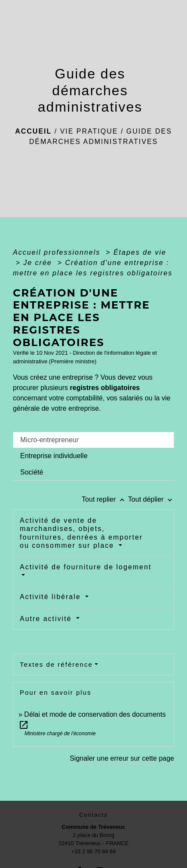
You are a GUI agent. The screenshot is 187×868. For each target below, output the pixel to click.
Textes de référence (56, 664)
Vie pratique (89, 131)
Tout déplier (151, 499)
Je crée (39, 263)
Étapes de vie (140, 252)
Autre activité (47, 619)
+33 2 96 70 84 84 (94, 851)
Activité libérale (52, 597)
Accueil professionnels (58, 252)
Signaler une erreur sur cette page (122, 758)
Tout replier (105, 499)
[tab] (93, 440)
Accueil (33, 131)
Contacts (93, 815)
